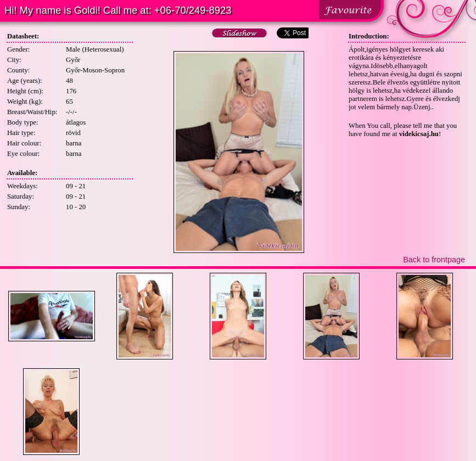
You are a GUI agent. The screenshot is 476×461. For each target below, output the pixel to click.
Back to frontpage (434, 260)
